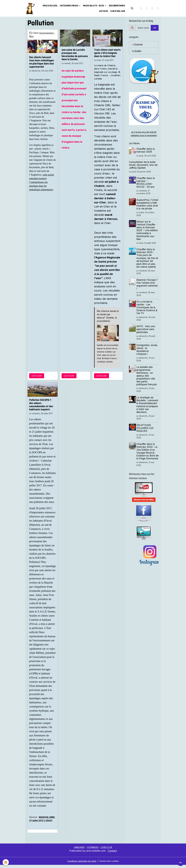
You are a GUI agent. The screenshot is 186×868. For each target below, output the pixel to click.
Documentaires (117, 6)
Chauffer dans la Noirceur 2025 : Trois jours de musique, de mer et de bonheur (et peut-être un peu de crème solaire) (148, 262)
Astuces (104, 11)
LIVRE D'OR (108, 850)
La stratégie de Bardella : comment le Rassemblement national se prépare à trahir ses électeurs (148, 410)
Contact (112, 854)
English (137, 51)
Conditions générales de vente (81, 864)
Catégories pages (69, 6)
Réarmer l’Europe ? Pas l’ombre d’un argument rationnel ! (148, 288)
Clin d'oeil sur (118, 11)
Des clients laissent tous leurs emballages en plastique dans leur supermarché (42, 62)
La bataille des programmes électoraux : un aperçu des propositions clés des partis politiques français (147, 379)
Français (138, 44)
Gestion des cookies (110, 864)
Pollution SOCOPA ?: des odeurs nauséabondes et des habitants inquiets (41, 405)
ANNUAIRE (78, 850)
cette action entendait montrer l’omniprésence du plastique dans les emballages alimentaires (42, 182)
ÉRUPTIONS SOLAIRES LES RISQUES (145, 434)
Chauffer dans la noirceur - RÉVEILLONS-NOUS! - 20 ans (146, 183)
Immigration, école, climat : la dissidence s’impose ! (148, 353)
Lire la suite (37, 376)
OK (155, 28)
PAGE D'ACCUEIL (50, 6)
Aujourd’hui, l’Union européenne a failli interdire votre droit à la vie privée (148, 206)
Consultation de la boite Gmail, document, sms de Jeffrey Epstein (143, 165)
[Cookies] (6, 862)
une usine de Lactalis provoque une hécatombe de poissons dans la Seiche (75, 54)
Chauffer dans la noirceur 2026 (146, 151)
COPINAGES (93, 850)
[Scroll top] (180, 862)
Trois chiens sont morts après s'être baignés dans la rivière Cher (107, 53)
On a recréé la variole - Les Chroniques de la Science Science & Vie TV (147, 311)
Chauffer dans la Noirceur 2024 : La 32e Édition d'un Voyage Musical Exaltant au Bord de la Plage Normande (147, 459)
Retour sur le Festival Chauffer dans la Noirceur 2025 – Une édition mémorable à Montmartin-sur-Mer (148, 234)
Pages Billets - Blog (94, 6)
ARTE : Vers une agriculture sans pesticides (146, 333)
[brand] (30, 8)
